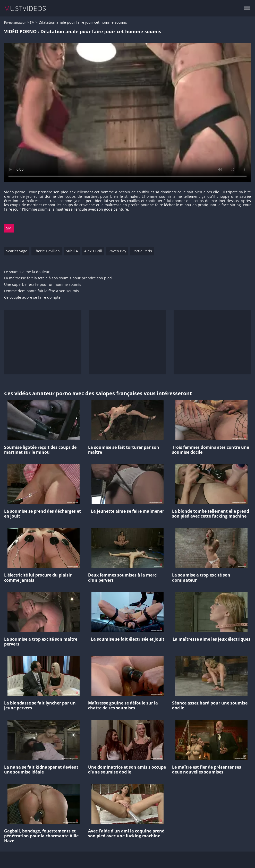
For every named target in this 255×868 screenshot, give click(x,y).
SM (32, 23)
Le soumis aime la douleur (27, 272)
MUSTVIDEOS (25, 8)
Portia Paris (142, 251)
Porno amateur (15, 23)
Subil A (72, 251)
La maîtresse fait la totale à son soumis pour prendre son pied (58, 278)
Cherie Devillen (47, 251)
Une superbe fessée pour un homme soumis (43, 285)
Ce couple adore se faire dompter (33, 298)
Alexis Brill (93, 251)
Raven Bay (117, 251)
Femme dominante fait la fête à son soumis (41, 291)
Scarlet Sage (17, 251)
